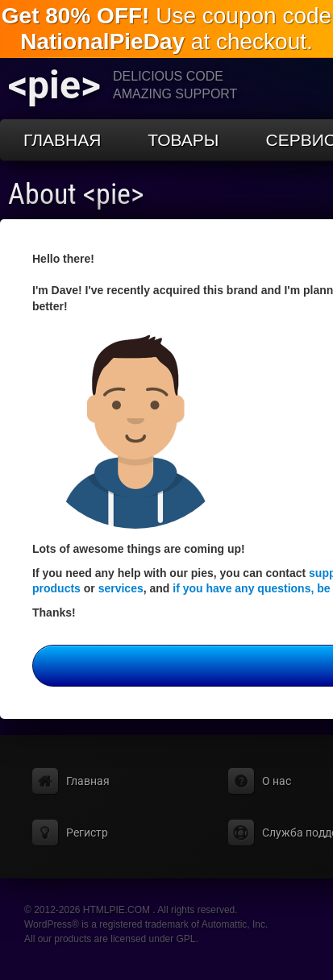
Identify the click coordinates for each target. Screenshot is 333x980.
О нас (277, 781)
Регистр (87, 833)
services (121, 588)
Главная (62, 140)
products (56, 588)
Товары (183, 140)
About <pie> (76, 194)
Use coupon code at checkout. (166, 29)
